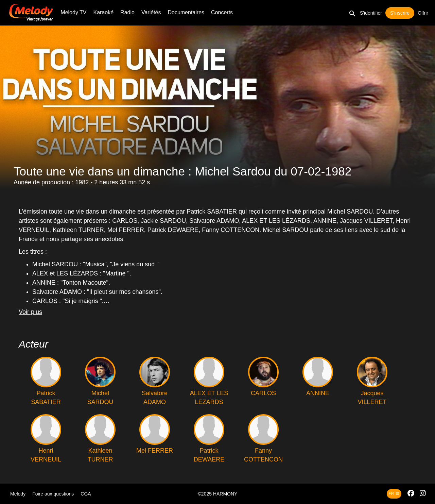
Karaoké (104, 12)
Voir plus (30, 312)
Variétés (151, 12)
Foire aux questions (53, 494)
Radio (127, 12)
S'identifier (371, 13)
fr (394, 494)
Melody (18, 494)
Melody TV (73, 12)
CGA (86, 494)
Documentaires (186, 12)
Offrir (423, 13)
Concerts (222, 12)
